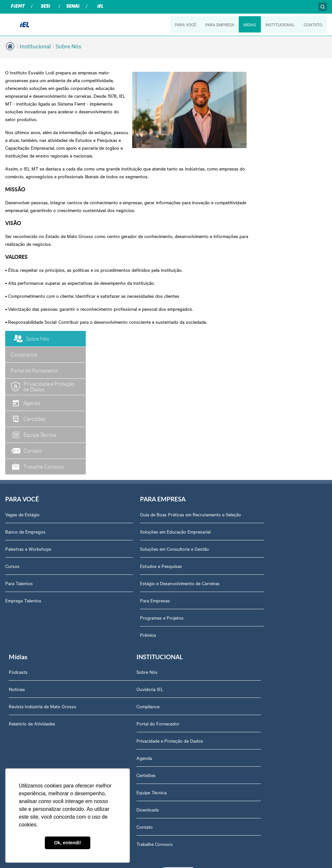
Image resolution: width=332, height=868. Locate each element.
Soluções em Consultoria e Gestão (151, 404)
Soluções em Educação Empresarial (152, 387)
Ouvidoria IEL (19, 545)
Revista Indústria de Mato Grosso (257, 397)
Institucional (35, 46)
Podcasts (233, 363)
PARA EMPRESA (219, 24)
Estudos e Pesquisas (137, 421)
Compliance (17, 562)
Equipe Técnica (20, 648)
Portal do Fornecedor (27, 580)
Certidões (15, 631)
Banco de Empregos (25, 380)
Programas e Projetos (138, 473)
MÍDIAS (249, 24)
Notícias (231, 380)
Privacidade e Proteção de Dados (38, 597)
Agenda (13, 614)
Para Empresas (131, 456)
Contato (13, 683)
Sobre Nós (68, 46)
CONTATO (313, 24)
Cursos (12, 415)
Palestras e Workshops (28, 397)
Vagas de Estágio (22, 363)
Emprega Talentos (23, 449)
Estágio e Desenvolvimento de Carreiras (156, 438)
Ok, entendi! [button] (67, 843)
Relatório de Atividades (246, 415)
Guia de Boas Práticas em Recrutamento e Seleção (159, 366)
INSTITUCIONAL (280, 24)
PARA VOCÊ (185, 24)
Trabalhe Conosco (23, 700)
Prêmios (124, 490)
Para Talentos (19, 432)
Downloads (16, 666)
